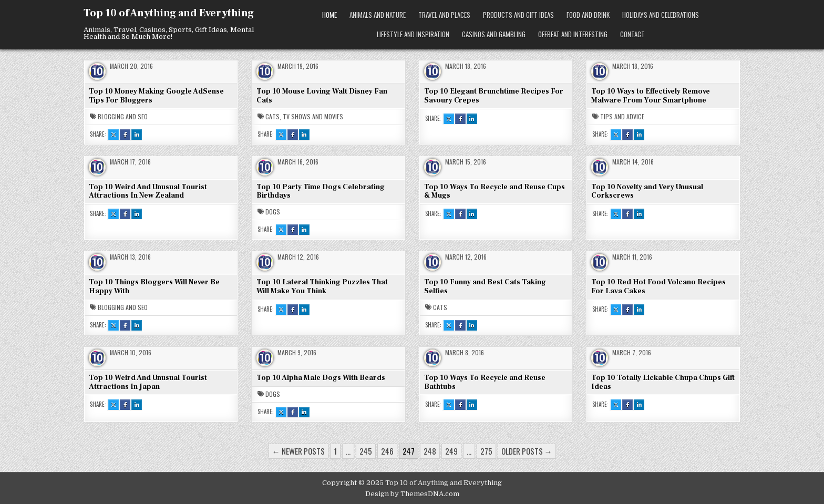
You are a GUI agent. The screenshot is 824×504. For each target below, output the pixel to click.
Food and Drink (588, 15)
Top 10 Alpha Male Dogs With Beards (321, 378)
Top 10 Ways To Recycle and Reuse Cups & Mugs (495, 192)
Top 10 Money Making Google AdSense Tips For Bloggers (156, 96)
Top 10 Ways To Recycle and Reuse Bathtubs (485, 382)
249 (451, 451)
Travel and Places (444, 15)
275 (486, 451)
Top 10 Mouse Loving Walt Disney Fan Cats (322, 96)
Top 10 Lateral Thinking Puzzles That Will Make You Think (322, 287)
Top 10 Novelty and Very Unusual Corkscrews (647, 192)
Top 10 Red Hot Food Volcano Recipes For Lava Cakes (658, 287)
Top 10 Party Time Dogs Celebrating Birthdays (321, 192)
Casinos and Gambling (494, 34)
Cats (272, 117)
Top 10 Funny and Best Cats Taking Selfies (485, 287)
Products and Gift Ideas (518, 15)
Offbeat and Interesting (573, 34)
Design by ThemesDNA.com (412, 494)
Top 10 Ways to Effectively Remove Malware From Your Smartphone (651, 96)
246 (387, 451)
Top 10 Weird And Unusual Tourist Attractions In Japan (148, 382)
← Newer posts (298, 451)
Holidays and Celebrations (661, 15)
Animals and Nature (378, 15)
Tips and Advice (622, 117)
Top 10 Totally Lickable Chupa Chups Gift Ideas (663, 382)
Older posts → (527, 451)
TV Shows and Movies (313, 117)
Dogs (273, 212)
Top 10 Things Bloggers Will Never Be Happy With (154, 287)
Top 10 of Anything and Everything (169, 13)
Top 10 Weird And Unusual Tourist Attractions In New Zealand (148, 192)
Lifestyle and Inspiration (413, 34)
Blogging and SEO (123, 117)
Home (329, 15)
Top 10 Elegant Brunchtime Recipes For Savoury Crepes (494, 96)
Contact (632, 34)
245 (366, 451)
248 (430, 451)
